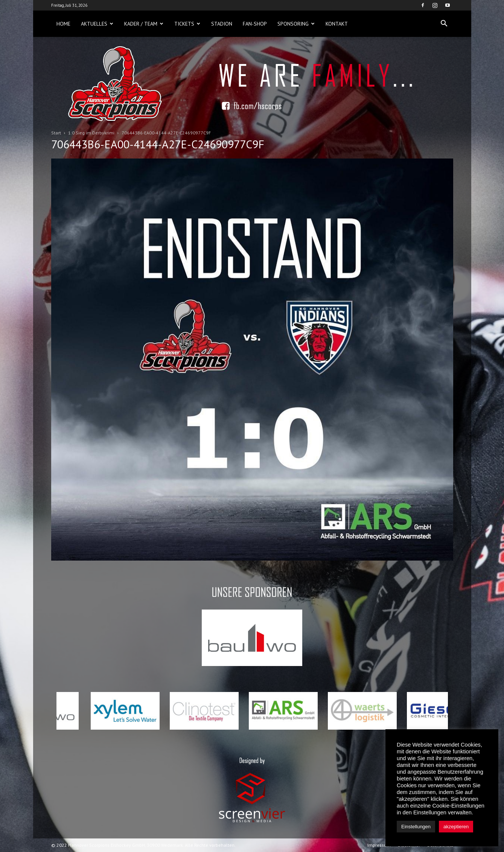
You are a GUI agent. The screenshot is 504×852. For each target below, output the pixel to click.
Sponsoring (296, 24)
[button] (444, 24)
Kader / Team (144, 24)
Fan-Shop (255, 24)
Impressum (379, 845)
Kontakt (337, 24)
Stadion (222, 24)
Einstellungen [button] (416, 827)
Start (56, 133)
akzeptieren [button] (456, 827)
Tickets (187, 24)
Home (63, 24)
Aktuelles (97, 24)
